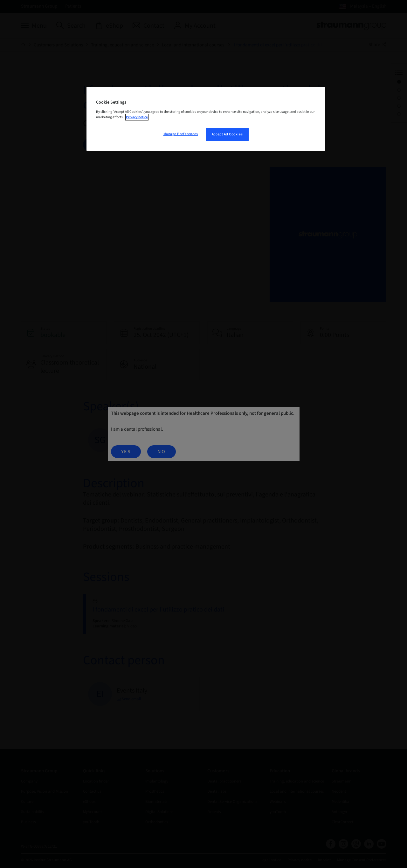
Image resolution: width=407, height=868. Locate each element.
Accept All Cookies (227, 134)
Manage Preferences (181, 134)
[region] (206, 119)
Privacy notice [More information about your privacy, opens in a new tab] (137, 117)
